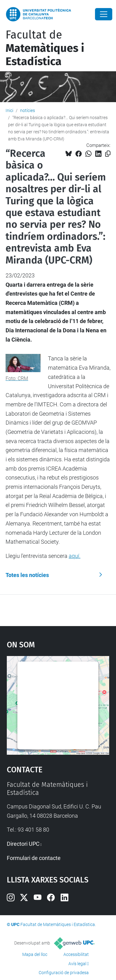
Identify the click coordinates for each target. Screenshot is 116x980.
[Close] (104, 14)
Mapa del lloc (35, 954)
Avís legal (77, 964)
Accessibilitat (76, 954)
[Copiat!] (108, 154)
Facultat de (45, 48)
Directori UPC (23, 844)
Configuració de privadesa (64, 973)
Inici (9, 110)
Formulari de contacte (34, 858)
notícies (28, 110)
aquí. (75, 556)
